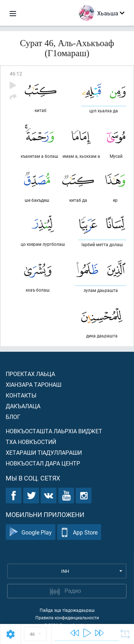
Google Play (31, 532)
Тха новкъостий (31, 442)
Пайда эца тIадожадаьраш (67, 610)
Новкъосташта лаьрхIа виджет (54, 431)
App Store (79, 532)
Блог (13, 417)
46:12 (16, 74)
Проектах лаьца (30, 374)
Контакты (21, 395)
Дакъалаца (23, 406)
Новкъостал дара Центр (43, 463)
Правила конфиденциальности (67, 618)
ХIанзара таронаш (34, 384)
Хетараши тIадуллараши (44, 452)
